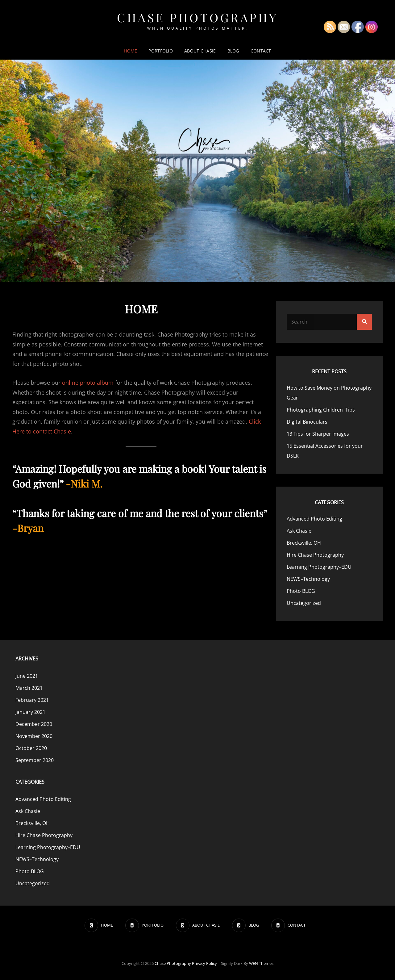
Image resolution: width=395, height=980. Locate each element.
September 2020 (35, 760)
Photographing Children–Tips (321, 410)
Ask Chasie (299, 531)
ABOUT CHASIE (200, 51)
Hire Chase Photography (315, 555)
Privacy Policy (204, 963)
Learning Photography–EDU (319, 567)
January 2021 (30, 712)
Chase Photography (197, 17)
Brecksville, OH (304, 543)
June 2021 (27, 676)
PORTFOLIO (161, 51)
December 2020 (34, 724)
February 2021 (32, 700)
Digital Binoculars (307, 422)
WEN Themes (261, 963)
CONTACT (261, 51)
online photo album (88, 383)
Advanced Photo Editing (314, 519)
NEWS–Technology (308, 579)
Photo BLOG (301, 591)
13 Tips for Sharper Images (318, 434)
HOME (130, 51)
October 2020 (31, 748)
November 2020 (34, 736)
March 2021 (29, 688)
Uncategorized (304, 603)
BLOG (233, 51)
